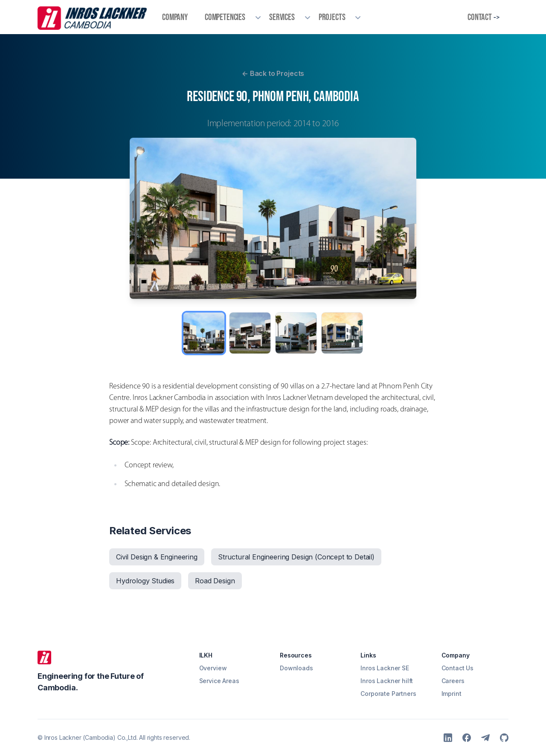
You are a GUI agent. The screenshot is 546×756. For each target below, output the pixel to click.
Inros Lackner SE (385, 668)
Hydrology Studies (145, 581)
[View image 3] (296, 333)
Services (282, 17)
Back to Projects (273, 73)
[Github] (504, 738)
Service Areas (219, 681)
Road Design (215, 581)
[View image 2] (250, 333)
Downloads (296, 668)
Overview (213, 668)
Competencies (225, 17)
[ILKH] (44, 658)
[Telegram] (485, 738)
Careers (453, 681)
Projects (332, 17)
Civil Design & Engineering (157, 557)
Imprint (452, 694)
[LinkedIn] (448, 738)
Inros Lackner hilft (387, 681)
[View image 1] (204, 333)
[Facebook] (467, 738)
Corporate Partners (388, 694)
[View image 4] (342, 333)
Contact (484, 17)
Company (175, 17)
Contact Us (457, 668)
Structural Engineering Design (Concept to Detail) (296, 557)
